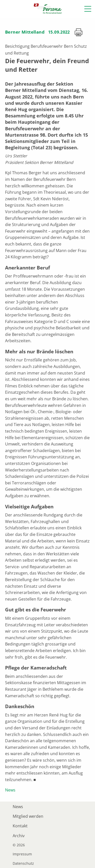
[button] (88, 9)
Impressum (22, 854)
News (10, 790)
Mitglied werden (28, 816)
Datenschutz (23, 863)
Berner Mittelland (25, 32)
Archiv (19, 836)
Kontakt (20, 826)
